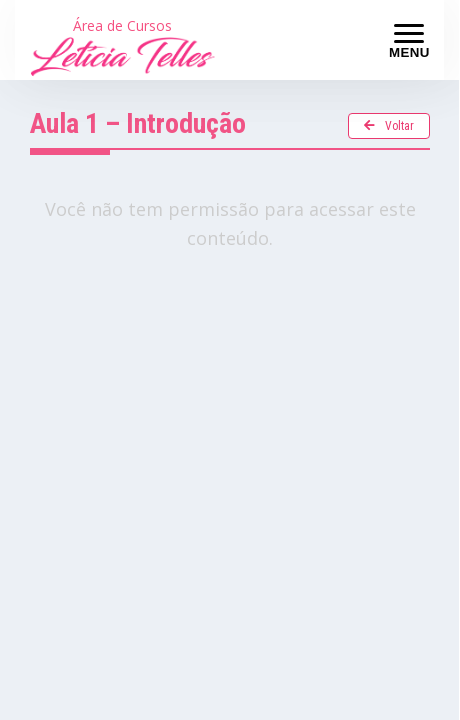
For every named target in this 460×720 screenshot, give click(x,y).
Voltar (389, 126)
